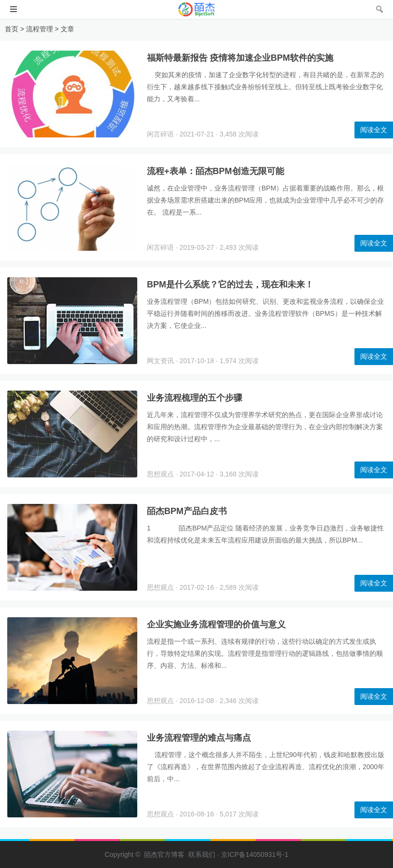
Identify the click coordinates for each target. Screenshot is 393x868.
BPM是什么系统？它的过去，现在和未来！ (230, 285)
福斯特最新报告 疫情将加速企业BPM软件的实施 (240, 58)
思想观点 (160, 474)
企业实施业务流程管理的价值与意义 (216, 624)
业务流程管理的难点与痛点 (199, 738)
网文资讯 (160, 361)
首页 (12, 29)
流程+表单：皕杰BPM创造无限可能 (216, 171)
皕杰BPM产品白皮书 (187, 511)
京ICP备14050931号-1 (255, 854)
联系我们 (202, 854)
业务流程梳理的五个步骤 (195, 398)
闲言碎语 (160, 134)
